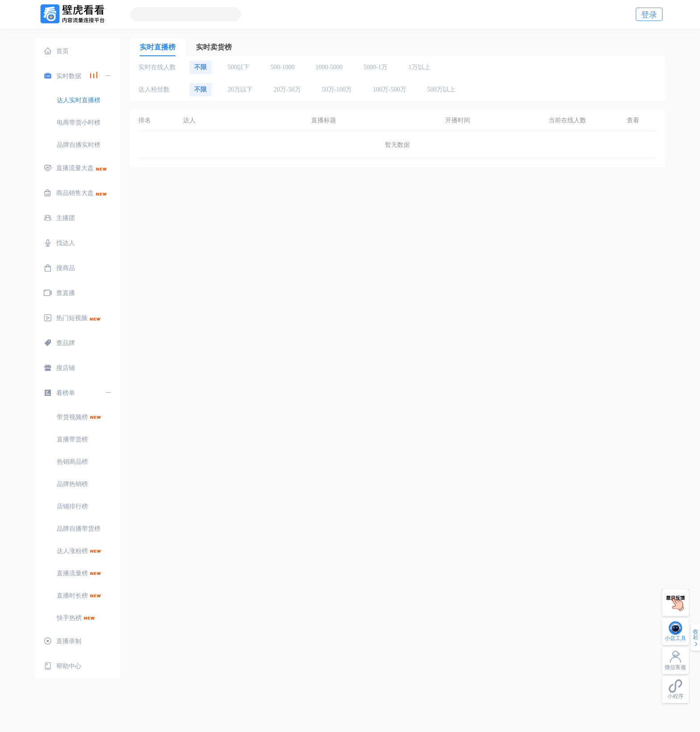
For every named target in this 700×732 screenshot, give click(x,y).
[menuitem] (78, 51)
